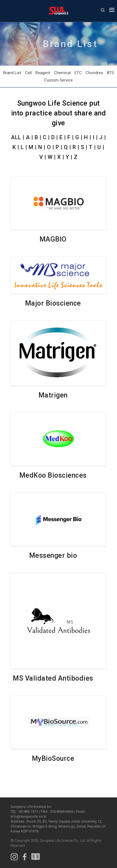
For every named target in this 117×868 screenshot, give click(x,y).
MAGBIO (53, 239)
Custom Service (58, 80)
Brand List (12, 73)
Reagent (43, 73)
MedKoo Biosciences (53, 475)
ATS (110, 73)
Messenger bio (53, 555)
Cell (28, 73)
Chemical (62, 73)
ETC (78, 73)
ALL (16, 138)
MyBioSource (53, 758)
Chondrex (94, 73)
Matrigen (53, 395)
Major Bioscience (53, 303)
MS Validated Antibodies (53, 678)
